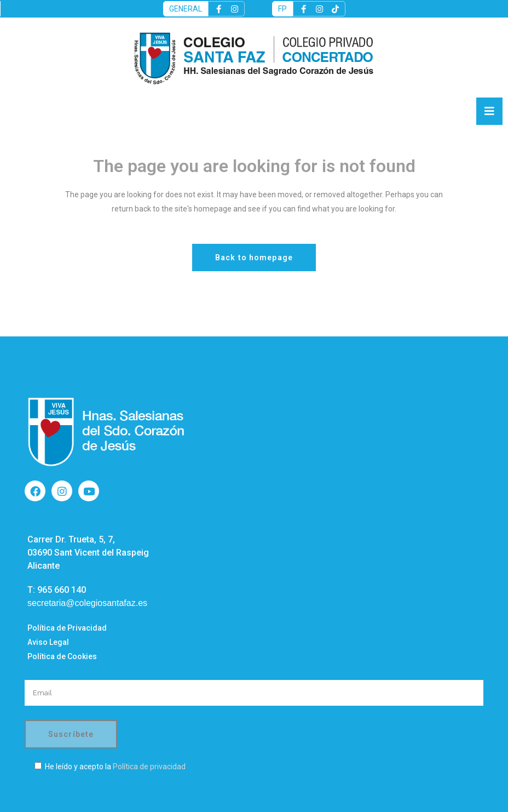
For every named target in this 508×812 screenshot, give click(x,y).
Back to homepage (254, 258)
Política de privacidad (149, 767)
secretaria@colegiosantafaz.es (87, 603)
